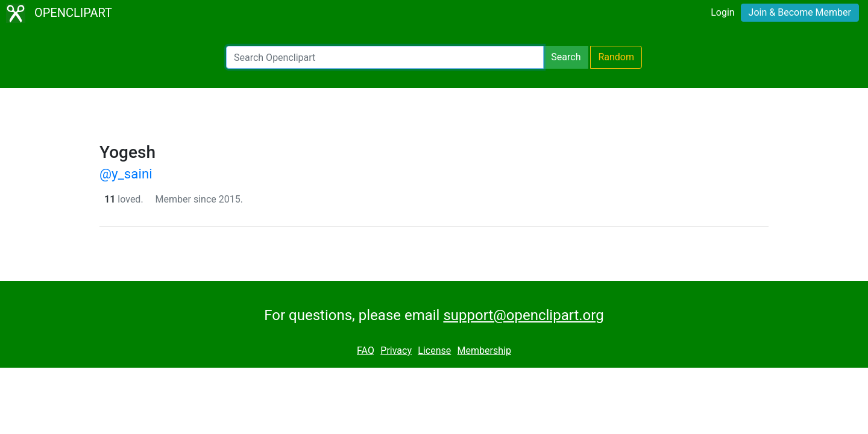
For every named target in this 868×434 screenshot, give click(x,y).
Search (566, 57)
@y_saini (126, 174)
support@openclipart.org (523, 315)
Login (722, 12)
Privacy (396, 351)
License (434, 351)
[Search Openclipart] (385, 57)
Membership (484, 351)
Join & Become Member (800, 12)
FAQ (366, 351)
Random (616, 57)
